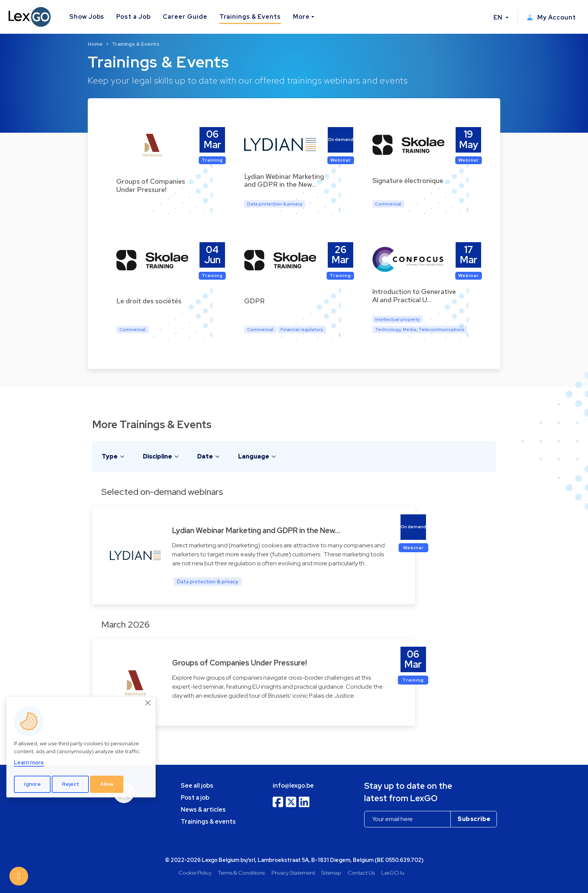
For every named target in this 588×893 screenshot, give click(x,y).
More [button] (301, 17)
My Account (551, 17)
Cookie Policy (195, 873)
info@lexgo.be (293, 786)
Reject (70, 784)
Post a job (195, 798)
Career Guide (185, 17)
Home (95, 44)
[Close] (148, 703)
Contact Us (361, 873)
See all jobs (197, 786)
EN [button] (499, 17)
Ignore (32, 784)
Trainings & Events (250, 17)
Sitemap (331, 873)
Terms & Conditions (241, 873)
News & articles (203, 810)
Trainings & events (208, 822)
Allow (107, 784)
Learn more (29, 762)
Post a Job (133, 17)
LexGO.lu (393, 873)
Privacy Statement (293, 873)
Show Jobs (87, 17)
